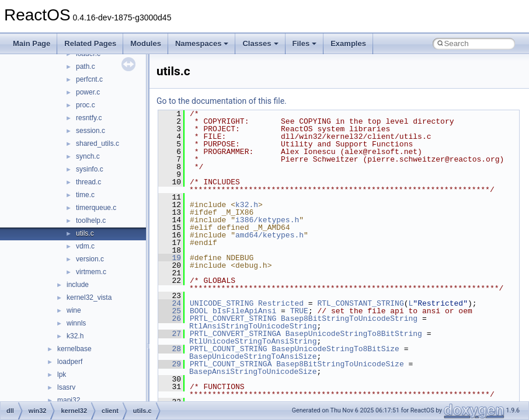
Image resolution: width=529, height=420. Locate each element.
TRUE (299, 311)
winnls (76, 323)
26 (170, 318)
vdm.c (85, 246)
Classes (260, 43)
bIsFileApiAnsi (244, 311)
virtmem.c (91, 272)
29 (170, 364)
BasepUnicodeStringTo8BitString (354, 334)
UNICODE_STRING (222, 303)
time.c (85, 195)
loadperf (70, 362)
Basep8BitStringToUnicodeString (349, 318)
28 (170, 349)
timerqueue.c (96, 208)
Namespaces (202, 43)
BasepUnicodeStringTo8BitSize (335, 349)
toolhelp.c (91, 220)
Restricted (281, 303)
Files (305, 43)
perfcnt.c (89, 79)
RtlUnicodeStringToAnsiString (253, 341)
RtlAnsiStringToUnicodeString (253, 326)
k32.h (75, 336)
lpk (62, 374)
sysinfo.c (90, 169)
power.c (88, 92)
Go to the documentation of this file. (222, 101)
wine (74, 310)
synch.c (88, 156)
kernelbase (74, 349)
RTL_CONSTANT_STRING (360, 303)
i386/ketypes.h (267, 220)
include (78, 285)
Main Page (32, 43)
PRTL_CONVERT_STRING (233, 318)
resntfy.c (89, 118)
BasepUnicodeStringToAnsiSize (253, 356)
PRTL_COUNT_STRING (229, 349)
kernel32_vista (89, 297)
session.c (91, 131)
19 (170, 258)
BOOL (199, 311)
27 (170, 334)
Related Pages (90, 43)
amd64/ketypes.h (269, 235)
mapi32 (69, 400)
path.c (86, 66)
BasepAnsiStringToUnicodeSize (253, 372)
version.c (90, 259)
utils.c (85, 233)
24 (170, 303)
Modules (146, 43)
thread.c (88, 182)
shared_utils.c (98, 143)
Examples (348, 43)
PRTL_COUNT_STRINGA (231, 364)
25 (170, 311)
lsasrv (66, 387)
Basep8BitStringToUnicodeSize (340, 364)
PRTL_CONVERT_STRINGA (235, 334)
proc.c (86, 105)
